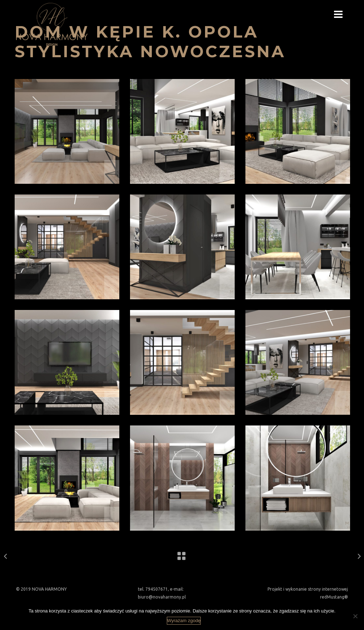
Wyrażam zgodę (184, 621)
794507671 (157, 589)
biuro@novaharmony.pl (162, 597)
